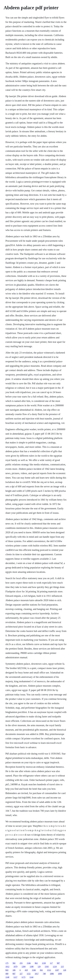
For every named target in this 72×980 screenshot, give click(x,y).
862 (36, 963)
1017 (37, 974)
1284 (23, 967)
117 (51, 963)
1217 (15, 977)
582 (14, 963)
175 (7, 963)
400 (7, 974)
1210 (55, 967)
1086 (52, 974)
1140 (7, 977)
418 (26, 970)
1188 (31, 967)
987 (58, 963)
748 (44, 974)
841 (41, 970)
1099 (60, 974)
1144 (31, 977)
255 (21, 963)
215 (62, 967)
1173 (23, 977)
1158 (44, 963)
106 (14, 970)
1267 (57, 970)
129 (39, 967)
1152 (29, 974)
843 (7, 970)
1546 (29, 963)
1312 (49, 970)
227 (21, 974)
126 (65, 970)
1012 (7, 967)
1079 (15, 967)
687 (14, 974)
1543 (47, 967)
